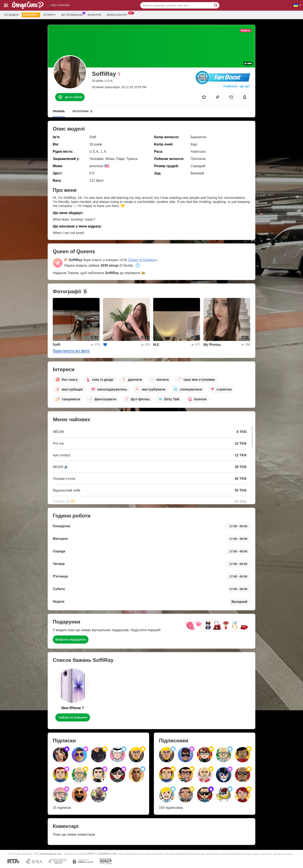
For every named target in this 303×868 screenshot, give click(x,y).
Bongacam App (118, 14)
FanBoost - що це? (237, 86)
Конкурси (95, 15)
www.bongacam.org (50, 854)
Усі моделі (11, 15)
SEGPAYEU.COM (108, 854)
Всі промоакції (73, 14)
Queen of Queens (141, 260)
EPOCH (91, 854)
